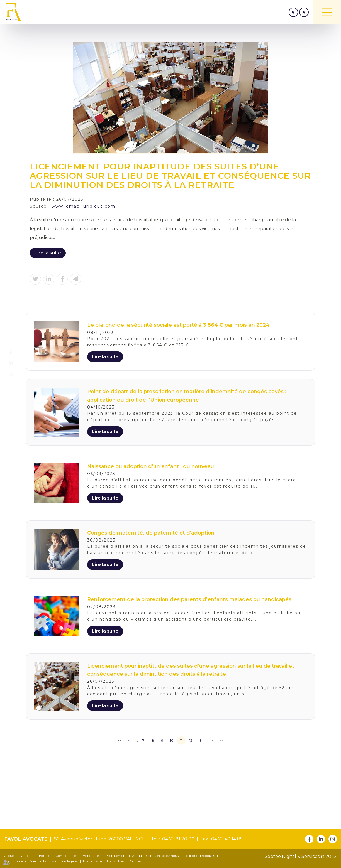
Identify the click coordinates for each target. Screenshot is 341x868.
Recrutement (116, 856)
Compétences (66, 856)
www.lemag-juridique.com (83, 206)
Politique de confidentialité (25, 861)
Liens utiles (116, 861)
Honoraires (91, 856)
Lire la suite (48, 253)
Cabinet (27, 856)
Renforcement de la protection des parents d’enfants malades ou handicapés (189, 599)
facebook (16, 353)
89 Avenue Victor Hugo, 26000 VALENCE (99, 839)
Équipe (45, 856)
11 (181, 740)
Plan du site (92, 861)
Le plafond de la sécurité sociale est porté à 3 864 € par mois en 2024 (178, 325)
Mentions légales (65, 861)
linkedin (16, 363)
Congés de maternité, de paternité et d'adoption (151, 533)
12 (191, 740)
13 (200, 740)
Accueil (10, 856)
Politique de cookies (199, 856)
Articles (135, 861)
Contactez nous (166, 856)
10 (172, 740)
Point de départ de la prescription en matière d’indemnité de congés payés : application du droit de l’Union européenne (187, 396)
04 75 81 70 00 (177, 839)
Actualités (140, 856)
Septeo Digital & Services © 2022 (301, 856)
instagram (16, 374)
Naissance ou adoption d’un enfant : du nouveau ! (152, 466)
